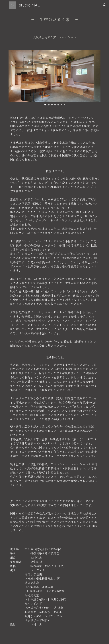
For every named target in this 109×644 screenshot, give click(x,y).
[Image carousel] (54, 78)
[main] (54, 19)
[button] (4, 5)
